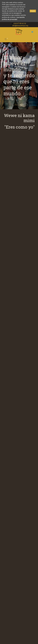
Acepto (33, 11)
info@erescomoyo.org (20, 26)
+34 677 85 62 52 (20, 24)
